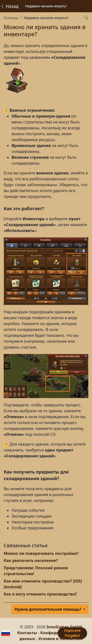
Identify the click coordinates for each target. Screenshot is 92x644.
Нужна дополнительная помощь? (48, 609)
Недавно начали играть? (46, 18)
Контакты (27, 633)
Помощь (11, 18)
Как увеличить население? (31, 560)
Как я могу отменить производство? (40, 594)
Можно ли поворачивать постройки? (41, 553)
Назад (9, 6)
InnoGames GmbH (64, 627)
